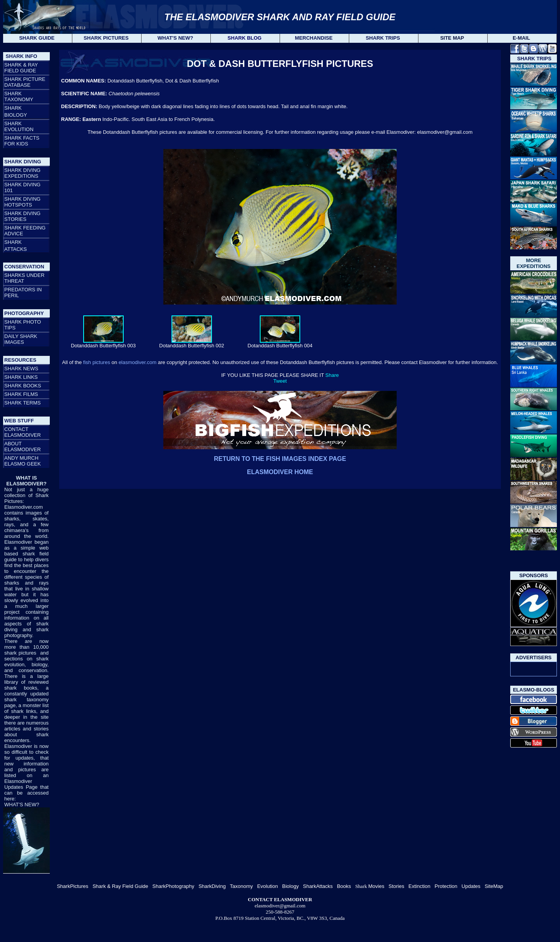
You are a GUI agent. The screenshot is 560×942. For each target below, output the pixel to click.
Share (332, 375)
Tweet (280, 381)
